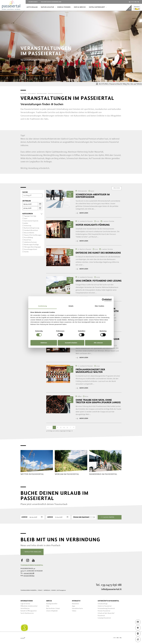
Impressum (47, 590)
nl (138, 2)
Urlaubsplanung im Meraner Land (51, 2)
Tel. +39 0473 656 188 (109, 585)
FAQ (48, 606)
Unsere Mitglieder (52, 611)
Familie (26, 252)
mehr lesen (82, 213)
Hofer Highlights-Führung (93, 225)
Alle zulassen (98, 343)
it (132, 2)
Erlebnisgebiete (33, 2)
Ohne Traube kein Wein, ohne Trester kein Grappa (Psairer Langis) (98, 401)
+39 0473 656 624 (29, 576)
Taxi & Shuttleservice (27, 613)
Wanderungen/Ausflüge (31, 245)
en (135, 2)
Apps (74, 606)
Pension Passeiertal (104, 611)
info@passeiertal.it (111, 589)
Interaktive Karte (77, 609)
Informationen (27, 601)
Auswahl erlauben (71, 343)
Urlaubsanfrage (103, 604)
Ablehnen (44, 343)
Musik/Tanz (28, 240)
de (130, 2)
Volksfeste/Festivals (30, 242)
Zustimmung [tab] (43, 306)
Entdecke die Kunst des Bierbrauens (98, 253)
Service (49, 601)
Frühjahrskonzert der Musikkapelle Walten (90, 371)
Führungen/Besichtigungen (32, 247)
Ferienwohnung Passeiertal (106, 609)
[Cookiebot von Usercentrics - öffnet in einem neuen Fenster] (103, 300)
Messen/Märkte (29, 233)
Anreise (24, 517)
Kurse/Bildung (28, 238)
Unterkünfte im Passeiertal (108, 601)
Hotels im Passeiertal (105, 606)
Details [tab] (71, 306)
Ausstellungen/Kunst (31, 249)
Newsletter (76, 604)
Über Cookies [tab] (99, 306)
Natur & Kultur (48, 7)
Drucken (117, 188)
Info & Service (81, 7)
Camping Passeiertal (104, 618)
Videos (74, 611)
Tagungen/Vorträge (30, 216)
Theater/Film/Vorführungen (33, 235)
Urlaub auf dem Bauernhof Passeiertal (106, 614)
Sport (26, 219)
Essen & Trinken (65, 7)
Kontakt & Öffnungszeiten (29, 611)
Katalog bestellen (52, 604)
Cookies (53, 590)
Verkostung (28, 226)
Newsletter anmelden (32, 552)
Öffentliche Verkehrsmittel (29, 606)
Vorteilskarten (25, 609)
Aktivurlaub (33, 7)
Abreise (50, 517)
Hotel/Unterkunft (98, 7)
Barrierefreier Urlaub (53, 609)
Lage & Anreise (25, 604)
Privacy (40, 590)
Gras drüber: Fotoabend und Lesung (99, 281)
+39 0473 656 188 (29, 573)
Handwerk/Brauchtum (31, 230)
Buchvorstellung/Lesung (32, 228)
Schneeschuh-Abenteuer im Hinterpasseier (93, 196)
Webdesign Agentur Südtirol (23, 638)
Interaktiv (76, 601)
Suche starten (107, 517)
